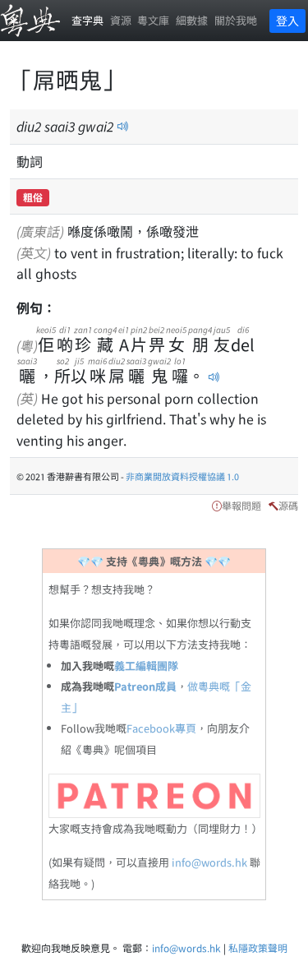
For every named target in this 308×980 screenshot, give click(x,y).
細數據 (192, 20)
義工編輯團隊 (146, 666)
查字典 (87, 20)
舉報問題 (241, 505)
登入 (287, 21)
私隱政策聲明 (258, 948)
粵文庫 (153, 20)
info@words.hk (209, 862)
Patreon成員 (145, 686)
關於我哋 (236, 20)
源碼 (288, 505)
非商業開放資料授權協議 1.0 (182, 476)
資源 (121, 20)
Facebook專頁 (161, 728)
